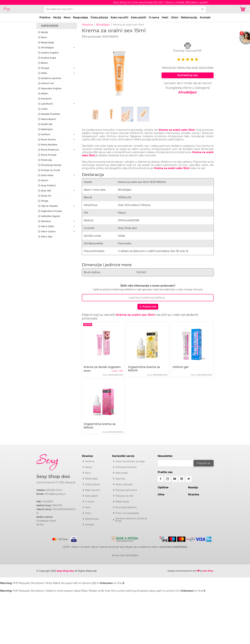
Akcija (57, 17)
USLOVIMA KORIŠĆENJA (173, 547)
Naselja (193, 487)
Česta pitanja (99, 17)
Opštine (163, 487)
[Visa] (73, 539)
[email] (178, 463)
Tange (43, 201)
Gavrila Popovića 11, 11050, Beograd (56, 482)
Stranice (194, 494)
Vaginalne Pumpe (50, 211)
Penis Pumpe (47, 155)
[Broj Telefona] (148, 298)
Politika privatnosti (126, 467)
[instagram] (168, 479)
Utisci (175, 17)
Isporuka (120, 479)
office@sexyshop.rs (55, 494)
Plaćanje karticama (126, 490)
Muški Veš (45, 124)
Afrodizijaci (103, 25)
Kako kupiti (122, 473)
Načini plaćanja (124, 484)
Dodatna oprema (50, 78)
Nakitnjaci (45, 129)
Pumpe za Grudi (49, 170)
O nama (154, 17)
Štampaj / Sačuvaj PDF (188, 47)
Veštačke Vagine (49, 216)
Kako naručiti (119, 17)
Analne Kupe (47, 58)
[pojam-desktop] (122, 9)
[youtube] (175, 479)
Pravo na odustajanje (127, 513)
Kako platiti (139, 17)
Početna (45, 17)
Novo (67, 17)
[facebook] (161, 479)
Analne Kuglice (48, 53)
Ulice (161, 494)
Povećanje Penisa (50, 165)
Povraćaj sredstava (126, 507)
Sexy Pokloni (47, 186)
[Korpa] (244, 9)
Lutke (43, 109)
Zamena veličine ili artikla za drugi (131, 520)
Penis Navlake (48, 145)
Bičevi (43, 63)
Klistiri (43, 94)
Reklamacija (189, 17)
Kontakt (205, 17)
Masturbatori (47, 119)
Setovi (43, 180)
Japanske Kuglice (50, 88)
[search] (203, 9)
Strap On (45, 196)
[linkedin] (182, 479)
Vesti (165, 17)
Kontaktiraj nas (187, 75)
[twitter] (189, 479)
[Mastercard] (60, 539)
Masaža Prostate (49, 114)
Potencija (45, 160)
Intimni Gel (46, 83)
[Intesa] (125, 539)
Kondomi (45, 99)
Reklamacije (122, 502)
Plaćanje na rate (124, 496)
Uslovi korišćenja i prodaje (130, 461)
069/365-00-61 (54, 490)
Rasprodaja (80, 17)
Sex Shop (208, 571)
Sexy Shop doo (53, 476)
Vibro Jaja (45, 237)
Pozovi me (148, 307)
